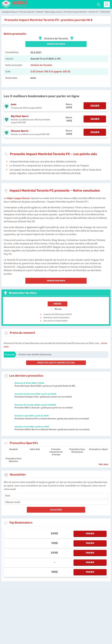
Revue (56, 309)
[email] (56, 502)
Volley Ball (35, 449)
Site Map (100, 609)
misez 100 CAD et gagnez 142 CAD (56, 363)
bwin (14, 104)
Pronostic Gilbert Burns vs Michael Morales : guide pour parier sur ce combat (52, 430)
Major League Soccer (18, 198)
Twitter (92, 609)
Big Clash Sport (20, 116)
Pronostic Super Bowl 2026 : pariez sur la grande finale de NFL (45, 386)
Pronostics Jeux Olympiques (77, 451)
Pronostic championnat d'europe (56, 452)
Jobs (86, 609)
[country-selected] (55, 617)
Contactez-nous (76, 609)
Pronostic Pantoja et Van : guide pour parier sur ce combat (43, 397)
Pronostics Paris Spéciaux (13, 460)
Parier (57, 304)
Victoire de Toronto (41, 65)
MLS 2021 (36, 52)
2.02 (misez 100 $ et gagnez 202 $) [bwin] (50, 71)
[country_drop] (58, 617)
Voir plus (103, 464)
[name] (56, 496)
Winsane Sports (20, 131)
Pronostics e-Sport (98, 449)
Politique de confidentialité (58, 609)
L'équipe (42, 609)
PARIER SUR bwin (56, 44)
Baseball (14, 449)
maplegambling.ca (29, 609)
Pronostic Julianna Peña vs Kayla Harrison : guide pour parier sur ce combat (52, 419)
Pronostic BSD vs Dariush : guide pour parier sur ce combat (44, 408)
